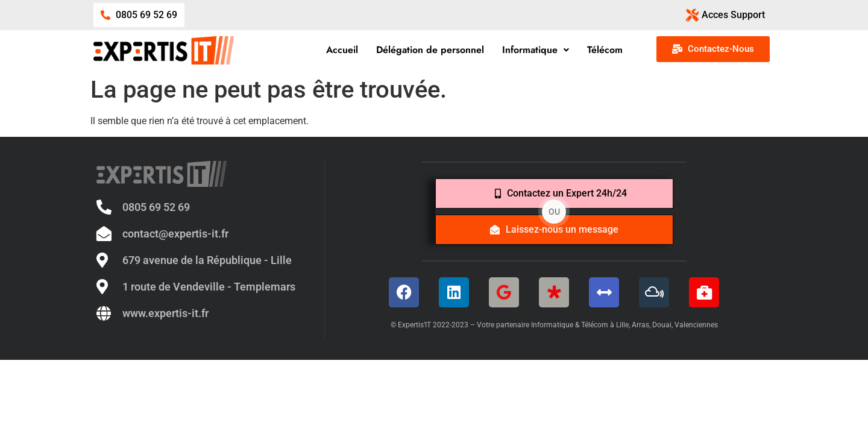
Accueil (342, 50)
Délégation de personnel (430, 50)
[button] (536, 50)
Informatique (536, 50)
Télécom (605, 50)
